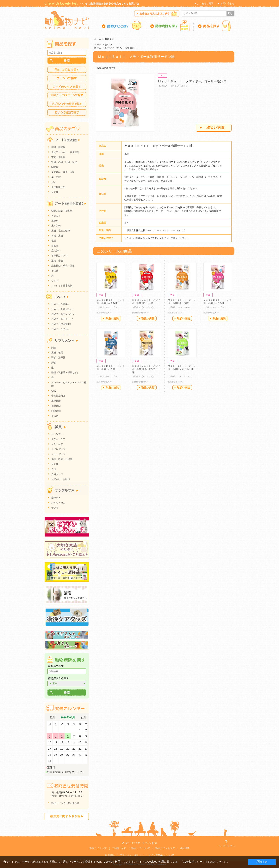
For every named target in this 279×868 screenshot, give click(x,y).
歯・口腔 (56, 177)
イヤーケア (57, 444)
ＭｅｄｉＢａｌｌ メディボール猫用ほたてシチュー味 (146, 369)
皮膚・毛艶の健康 (61, 231)
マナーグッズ (58, 454)
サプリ (55, 508)
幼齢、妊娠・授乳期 (62, 211)
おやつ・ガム (58, 503)
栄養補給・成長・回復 (63, 172)
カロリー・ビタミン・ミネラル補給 (69, 384)
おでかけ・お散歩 (61, 479)
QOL (54, 391)
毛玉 (54, 241)
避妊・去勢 (57, 261)
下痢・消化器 (58, 157)
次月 (83, 718)
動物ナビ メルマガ (165, 848)
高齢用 (55, 221)
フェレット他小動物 (62, 286)
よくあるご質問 (205, 3)
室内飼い (56, 251)
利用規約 (110, 855)
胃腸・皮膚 (57, 236)
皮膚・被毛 (57, 353)
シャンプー (57, 434)
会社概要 (185, 848)
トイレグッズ (58, 449)
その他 (55, 192)
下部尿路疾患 (58, 187)
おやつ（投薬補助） (126, 48)
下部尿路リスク (59, 256)
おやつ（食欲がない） (63, 309)
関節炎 (55, 167)
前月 (52, 718)
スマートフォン (143, 843)
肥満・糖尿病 (58, 147)
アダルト (56, 216)
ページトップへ (226, 846)
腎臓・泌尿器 (58, 358)
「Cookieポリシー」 (193, 862)
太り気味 (56, 226)
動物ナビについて (141, 848)
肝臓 (54, 363)
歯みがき (56, 498)
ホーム (98, 39)
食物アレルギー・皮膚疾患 (65, 152)
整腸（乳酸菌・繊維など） (65, 372)
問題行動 (56, 411)
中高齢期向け (58, 396)
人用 (54, 469)
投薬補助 (56, 406)
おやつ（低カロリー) (62, 319)
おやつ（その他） (61, 329)
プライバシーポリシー (131, 855)
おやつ (108, 45)
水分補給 (56, 401)
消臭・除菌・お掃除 (62, 459)
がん (54, 182)
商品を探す (214, 26)
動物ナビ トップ (98, 848)
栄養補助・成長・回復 (63, 266)
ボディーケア (58, 439)
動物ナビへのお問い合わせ (65, 803)
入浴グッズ (57, 474)
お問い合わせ (227, 3)
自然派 (55, 246)
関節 (54, 348)
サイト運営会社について (161, 855)
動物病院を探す (170, 26)
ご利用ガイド (119, 848)
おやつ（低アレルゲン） (64, 314)
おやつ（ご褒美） (61, 304)
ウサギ (55, 281)
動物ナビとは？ (124, 26)
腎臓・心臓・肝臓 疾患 (64, 162)
